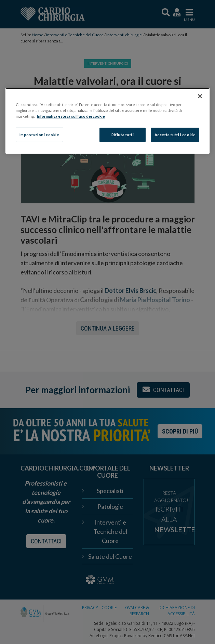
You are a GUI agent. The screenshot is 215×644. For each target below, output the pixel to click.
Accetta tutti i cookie (175, 135)
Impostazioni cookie (39, 135)
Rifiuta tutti (123, 135)
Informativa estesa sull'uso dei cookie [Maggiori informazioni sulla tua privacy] (71, 116)
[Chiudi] (200, 96)
